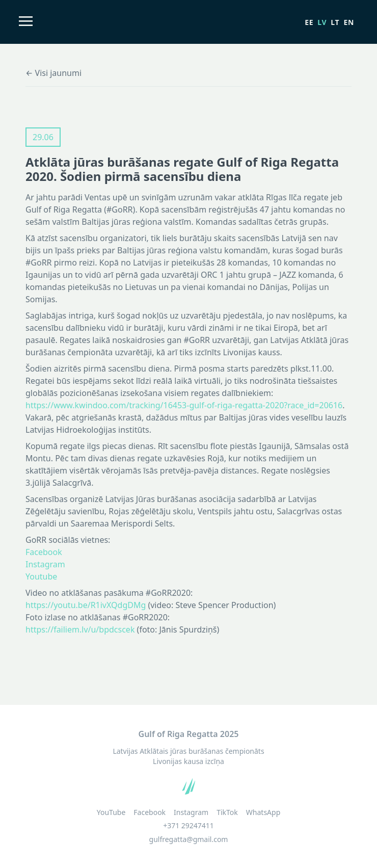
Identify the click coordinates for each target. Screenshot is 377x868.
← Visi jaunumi (53, 73)
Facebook (44, 552)
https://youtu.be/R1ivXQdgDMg (86, 605)
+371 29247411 (188, 825)
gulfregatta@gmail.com (189, 839)
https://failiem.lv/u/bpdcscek (80, 629)
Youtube (41, 576)
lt (335, 22)
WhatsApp (263, 812)
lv (322, 22)
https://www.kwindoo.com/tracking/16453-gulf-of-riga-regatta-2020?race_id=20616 (184, 405)
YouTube (111, 812)
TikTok (227, 812)
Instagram (45, 564)
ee (309, 22)
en (349, 22)
